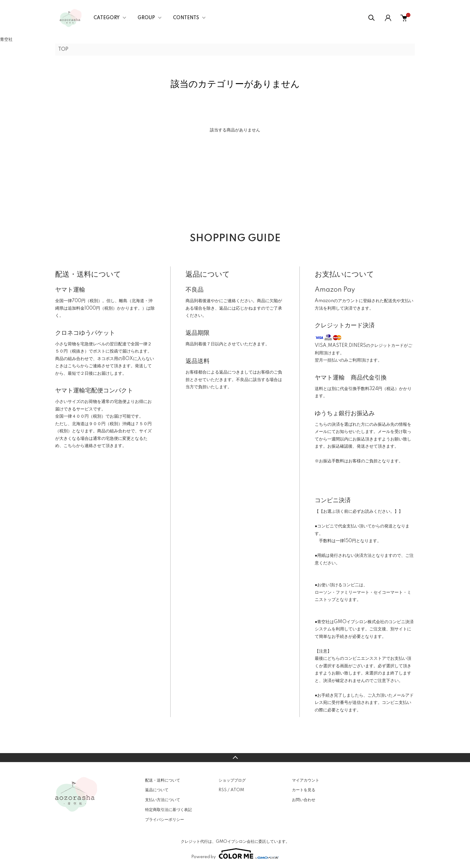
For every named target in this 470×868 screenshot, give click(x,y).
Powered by (235, 854)
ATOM (237, 790)
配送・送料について (163, 780)
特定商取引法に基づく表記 (168, 810)
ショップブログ (232, 780)
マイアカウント (306, 780)
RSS (223, 790)
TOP (63, 50)
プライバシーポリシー (165, 820)
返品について (157, 790)
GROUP (146, 18)
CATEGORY (107, 18)
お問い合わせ (304, 800)
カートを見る (304, 790)
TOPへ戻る (235, 758)
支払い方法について (163, 800)
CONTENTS (186, 18)
